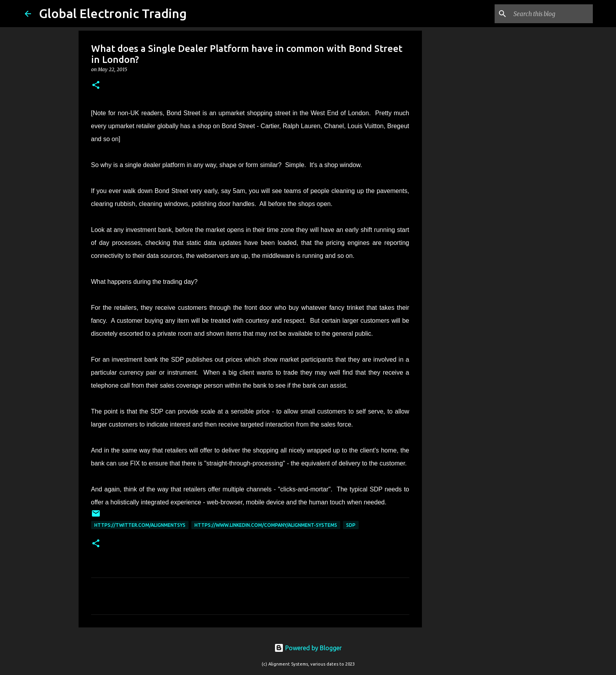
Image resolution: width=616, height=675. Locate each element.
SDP (351, 525)
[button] (96, 86)
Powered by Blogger (308, 648)
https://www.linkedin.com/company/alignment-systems (266, 525)
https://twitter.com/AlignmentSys (140, 525)
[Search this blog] (552, 14)
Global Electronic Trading (113, 13)
